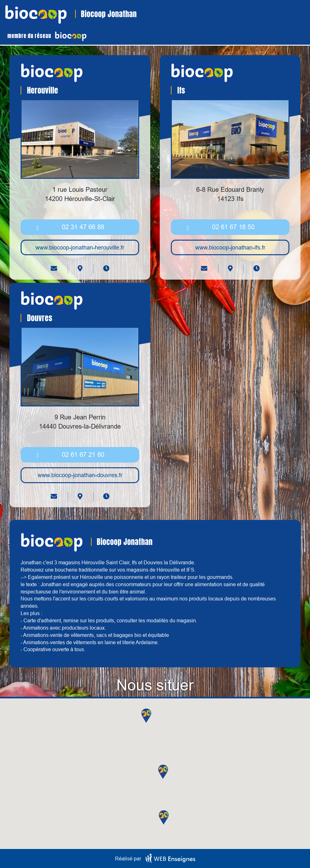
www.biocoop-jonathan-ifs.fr (230, 247)
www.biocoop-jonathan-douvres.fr (80, 475)
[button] (146, 716)
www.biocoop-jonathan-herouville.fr (80, 247)
